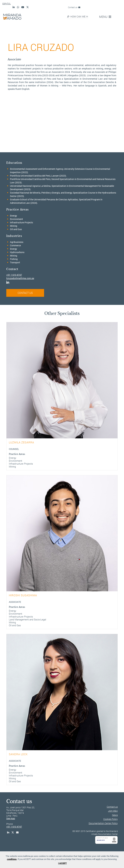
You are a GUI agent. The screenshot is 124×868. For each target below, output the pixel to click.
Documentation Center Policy (103, 823)
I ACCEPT (62, 863)
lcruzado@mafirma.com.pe (20, 278)
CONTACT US (25, 293)
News (115, 815)
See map (11, 818)
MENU (105, 17)
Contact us (74, 7)
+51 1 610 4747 (14, 275)
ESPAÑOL (7, 4)
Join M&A (113, 811)
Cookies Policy (111, 819)
